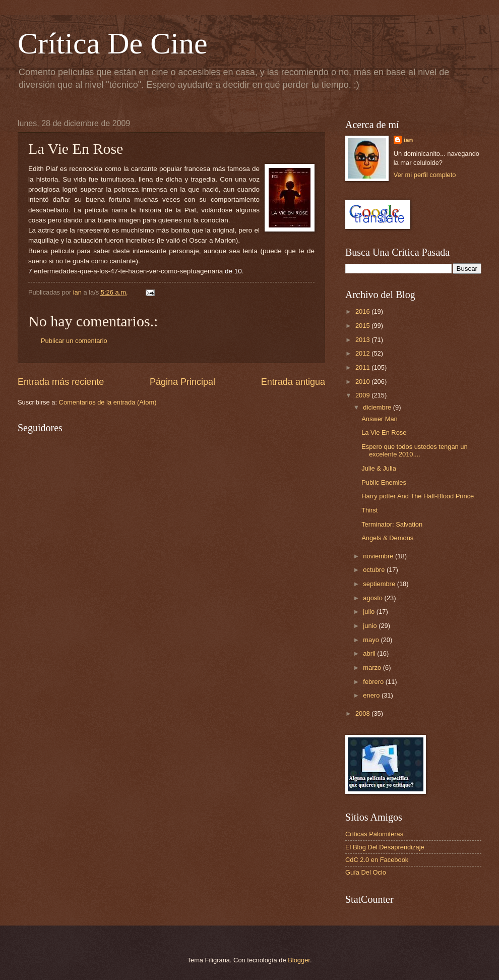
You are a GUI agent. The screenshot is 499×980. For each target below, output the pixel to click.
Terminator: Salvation (392, 524)
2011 (363, 367)
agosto (373, 598)
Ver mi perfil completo (425, 175)
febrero (374, 682)
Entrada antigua (293, 382)
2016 (363, 311)
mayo (372, 640)
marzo (373, 668)
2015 (363, 326)
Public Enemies (384, 482)
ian (409, 140)
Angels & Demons (387, 538)
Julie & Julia (379, 468)
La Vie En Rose (384, 433)
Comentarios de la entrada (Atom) (108, 402)
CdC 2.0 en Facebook (377, 860)
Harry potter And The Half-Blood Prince (418, 496)
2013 (363, 340)
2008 (363, 713)
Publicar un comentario (74, 341)
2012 (363, 353)
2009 (363, 395)
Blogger (299, 960)
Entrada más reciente (61, 382)
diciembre (378, 407)
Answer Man (380, 419)
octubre (375, 570)
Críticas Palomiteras (374, 834)
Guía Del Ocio (366, 872)
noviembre (379, 556)
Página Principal (182, 382)
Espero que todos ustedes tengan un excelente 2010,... (414, 450)
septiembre (380, 584)
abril (370, 653)
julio (369, 612)
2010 (363, 382)
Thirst (369, 510)
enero (372, 695)
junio (371, 626)
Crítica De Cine (113, 43)
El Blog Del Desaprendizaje (385, 847)
